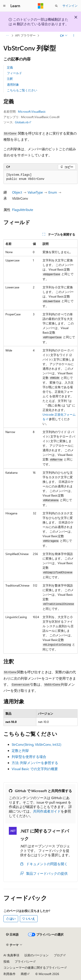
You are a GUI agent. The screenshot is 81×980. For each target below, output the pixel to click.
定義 (10, 67)
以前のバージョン (37, 955)
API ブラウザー (25, 35)
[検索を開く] (56, 6)
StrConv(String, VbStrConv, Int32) (37, 744)
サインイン (70, 6)
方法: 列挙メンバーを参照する (35, 763)
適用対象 (13, 84)
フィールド (14, 73)
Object (17, 192)
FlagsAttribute (23, 210)
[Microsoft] (41, 6)
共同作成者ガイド (47, 811)
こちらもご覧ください (22, 90)
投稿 (6, 961)
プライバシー (24, 961)
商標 (24, 974)
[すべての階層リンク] (7, 35)
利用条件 (10, 974)
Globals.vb (22, 122)
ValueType (35, 192)
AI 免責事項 (11, 955)
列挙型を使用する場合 (29, 757)
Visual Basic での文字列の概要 (35, 769)
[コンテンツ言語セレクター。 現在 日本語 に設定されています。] (12, 935)
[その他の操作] (74, 35)
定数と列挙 (20, 750)
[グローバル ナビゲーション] (4, 6)
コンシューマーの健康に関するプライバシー (34, 967)
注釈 (10, 79)
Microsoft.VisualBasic (32, 111)
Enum (53, 192)
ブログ (58, 955)
